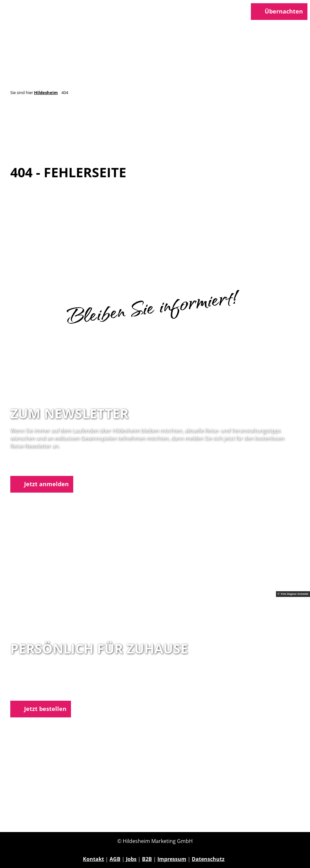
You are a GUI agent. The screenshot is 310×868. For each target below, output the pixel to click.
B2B (147, 859)
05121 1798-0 (37, 684)
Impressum (172, 859)
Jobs (131, 859)
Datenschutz (208, 859)
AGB (115, 859)
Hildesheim (46, 92)
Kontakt (93, 859)
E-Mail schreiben (31, 691)
